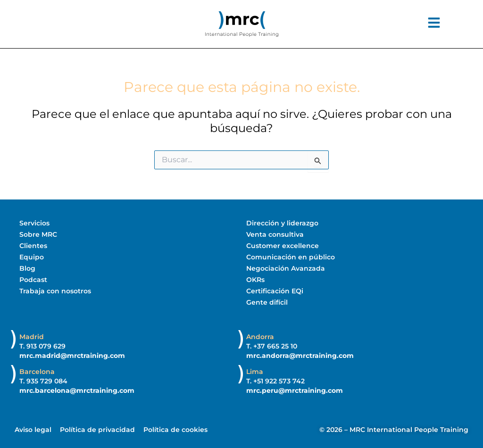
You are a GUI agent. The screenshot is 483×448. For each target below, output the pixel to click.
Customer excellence (283, 246)
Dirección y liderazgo (282, 223)
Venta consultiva (275, 234)
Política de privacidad (97, 430)
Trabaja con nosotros (55, 291)
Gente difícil (267, 302)
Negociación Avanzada (286, 268)
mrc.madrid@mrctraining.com (72, 356)
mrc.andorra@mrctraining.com (300, 356)
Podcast (33, 280)
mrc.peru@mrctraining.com (295, 390)
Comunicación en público (291, 257)
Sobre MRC (38, 234)
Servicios (34, 223)
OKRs (255, 280)
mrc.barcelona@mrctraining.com (77, 390)
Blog (27, 268)
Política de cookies (175, 430)
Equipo (32, 257)
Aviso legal (33, 430)
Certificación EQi (275, 291)
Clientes (33, 246)
